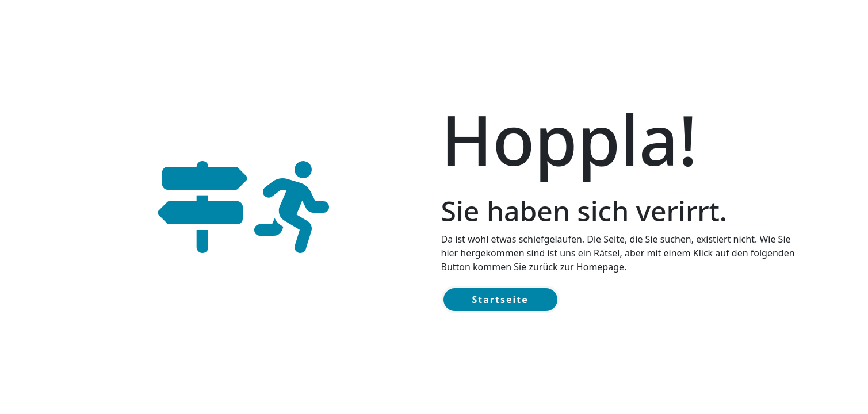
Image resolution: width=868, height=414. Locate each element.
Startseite (500, 300)
